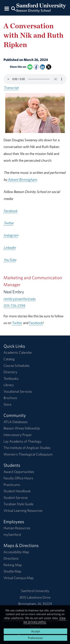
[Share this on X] (49, 67)
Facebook (36, 323)
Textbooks (11, 378)
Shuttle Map (12, 571)
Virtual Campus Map (19, 578)
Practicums (12, 485)
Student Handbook (17, 491)
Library (9, 385)
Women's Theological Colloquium (28, 454)
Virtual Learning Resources (23, 510)
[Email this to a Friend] (30, 67)
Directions (11, 558)
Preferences (35, 638)
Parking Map (13, 565)
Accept (35, 631)
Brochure (10, 398)
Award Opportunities (19, 472)
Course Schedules (16, 366)
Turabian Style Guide (18, 504)
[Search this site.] (14, 8)
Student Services (16, 498)
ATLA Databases (16, 422)
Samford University (35, 591)
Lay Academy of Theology (22, 441)
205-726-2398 (14, 305)
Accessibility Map (16, 552)
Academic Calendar (18, 352)
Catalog (9, 359)
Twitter (17, 323)
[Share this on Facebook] (36, 67)
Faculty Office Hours (18, 478)
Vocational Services (18, 391)
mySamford (12, 534)
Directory (10, 372)
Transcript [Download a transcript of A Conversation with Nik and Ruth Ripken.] (11, 88)
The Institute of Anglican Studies (27, 448)
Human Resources (17, 528)
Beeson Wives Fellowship (22, 428)
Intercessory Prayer (18, 435)
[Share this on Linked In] (42, 67)
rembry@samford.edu (20, 299)
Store (7, 404)
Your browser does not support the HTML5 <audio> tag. (35, 79)
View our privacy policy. (45, 620)
